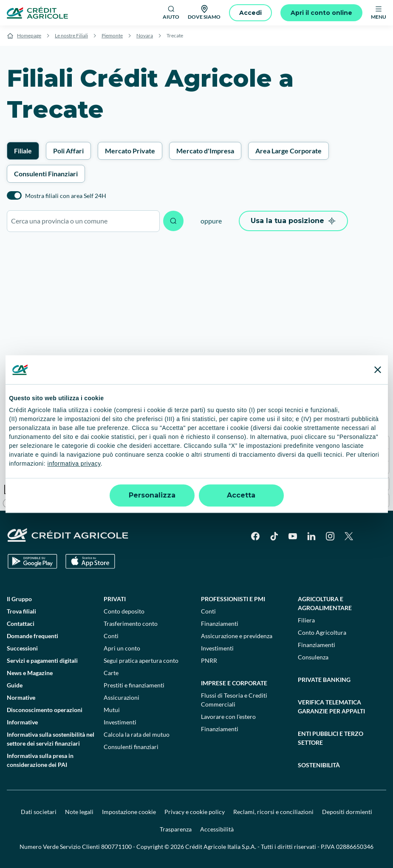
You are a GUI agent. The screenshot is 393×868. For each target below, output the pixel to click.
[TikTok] (274, 536)
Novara (145, 35)
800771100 (116, 847)
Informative (22, 722)
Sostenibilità (319, 765)
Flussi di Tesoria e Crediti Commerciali (234, 700)
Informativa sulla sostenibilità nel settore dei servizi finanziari (51, 739)
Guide (15, 685)
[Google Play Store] (33, 561)
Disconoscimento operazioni (45, 710)
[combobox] (83, 221)
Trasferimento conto (131, 623)
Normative (21, 697)
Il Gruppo (19, 599)
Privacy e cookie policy (195, 812)
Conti (111, 636)
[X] (349, 536)
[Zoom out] (383, 455)
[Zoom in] (383, 442)
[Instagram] (330, 536)
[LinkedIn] (311, 536)
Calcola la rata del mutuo (137, 734)
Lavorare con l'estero (228, 717)
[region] (196, 376)
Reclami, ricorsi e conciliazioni (273, 812)
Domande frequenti (33, 636)
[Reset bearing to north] (383, 467)
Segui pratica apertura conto (141, 660)
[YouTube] (293, 536)
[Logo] (37, 13)
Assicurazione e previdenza (237, 636)
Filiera (306, 620)
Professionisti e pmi (233, 599)
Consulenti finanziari (131, 747)
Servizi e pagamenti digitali (42, 660)
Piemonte (112, 35)
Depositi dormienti (347, 812)
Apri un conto (122, 648)
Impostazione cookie (129, 812)
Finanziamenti (220, 623)
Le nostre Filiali (71, 35)
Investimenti (120, 722)
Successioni (22, 648)
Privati (115, 599)
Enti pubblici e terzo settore (331, 738)
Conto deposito (124, 611)
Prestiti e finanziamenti (134, 685)
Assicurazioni (122, 697)
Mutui (112, 710)
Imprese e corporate (234, 683)
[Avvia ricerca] (173, 221)
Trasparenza (176, 829)
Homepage (29, 35)
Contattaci (21, 623)
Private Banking (324, 680)
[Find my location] (383, 500)
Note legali (79, 812)
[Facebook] (255, 536)
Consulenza (313, 657)
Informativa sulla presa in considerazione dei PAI (40, 760)
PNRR (209, 660)
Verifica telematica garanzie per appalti (331, 707)
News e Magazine (30, 673)
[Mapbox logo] (21, 503)
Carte (111, 673)
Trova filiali (21, 611)
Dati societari (39, 812)
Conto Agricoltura (322, 632)
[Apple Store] (90, 561)
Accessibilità (217, 829)
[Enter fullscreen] (383, 484)
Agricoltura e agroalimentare (325, 603)
